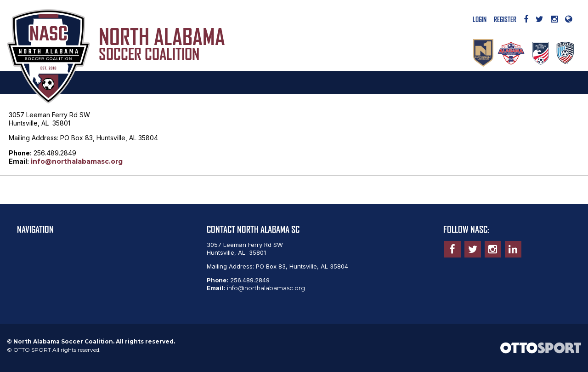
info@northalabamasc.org (77, 161)
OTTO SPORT (32, 350)
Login (480, 20)
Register (505, 20)
